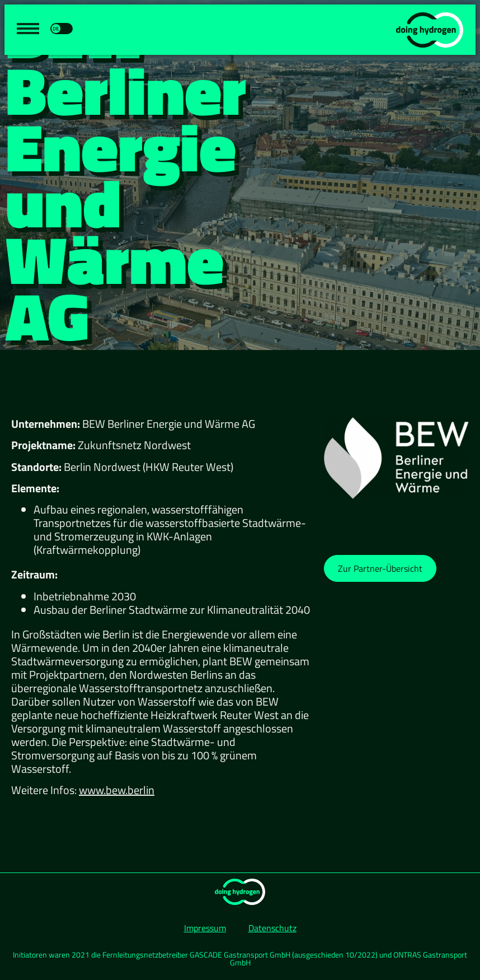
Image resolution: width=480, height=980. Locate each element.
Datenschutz (272, 928)
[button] (380, 568)
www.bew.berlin (117, 790)
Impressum (205, 928)
